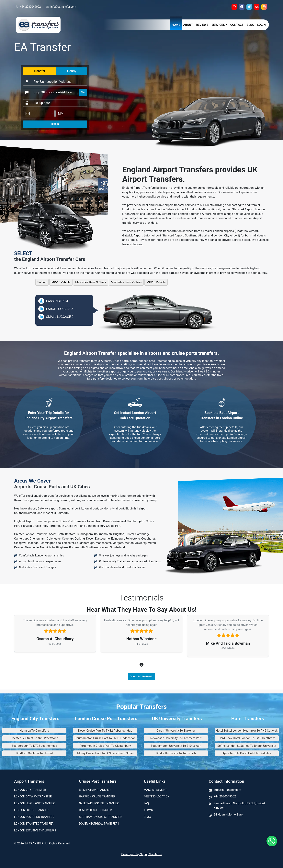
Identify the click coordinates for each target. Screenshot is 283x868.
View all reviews (141, 676)
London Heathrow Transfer (34, 803)
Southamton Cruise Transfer (100, 817)
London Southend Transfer (34, 817)
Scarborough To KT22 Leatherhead (34, 746)
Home (176, 25)
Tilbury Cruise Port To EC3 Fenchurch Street (105, 753)
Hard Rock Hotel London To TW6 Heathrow (247, 738)
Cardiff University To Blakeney (176, 731)
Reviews (202, 25)
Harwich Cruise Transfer (97, 796)
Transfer (39, 71)
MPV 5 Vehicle (61, 282)
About (188, 25)
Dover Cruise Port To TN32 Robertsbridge (105, 731)
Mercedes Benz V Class (126, 282)
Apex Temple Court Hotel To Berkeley (247, 753)
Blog (250, 25)
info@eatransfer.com (61, 7)
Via (83, 92)
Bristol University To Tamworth (176, 753)
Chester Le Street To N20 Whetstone (34, 738)
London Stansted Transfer (34, 824)
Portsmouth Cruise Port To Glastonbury (105, 746)
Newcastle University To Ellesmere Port (176, 738)
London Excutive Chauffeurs (35, 830)
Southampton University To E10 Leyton (176, 746)
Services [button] (218, 25)
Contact (237, 25)
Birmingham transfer (95, 790)
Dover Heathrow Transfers (99, 824)
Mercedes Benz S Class (91, 282)
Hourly (72, 71)
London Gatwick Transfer (33, 796)
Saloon (42, 282)
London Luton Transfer (31, 810)
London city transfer (30, 790)
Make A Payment (155, 790)
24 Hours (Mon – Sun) (228, 815)
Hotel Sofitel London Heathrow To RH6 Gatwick (247, 731)
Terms (148, 810)
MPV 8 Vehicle (156, 282)
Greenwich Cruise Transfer (99, 803)
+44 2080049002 (28, 7)
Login (261, 25)
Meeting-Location (157, 796)
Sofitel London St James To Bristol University (247, 746)
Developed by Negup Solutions (141, 854)
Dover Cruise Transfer (95, 810)
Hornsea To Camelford (34, 731)
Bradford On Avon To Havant (34, 753)
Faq (146, 803)
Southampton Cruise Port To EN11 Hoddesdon (105, 738)
